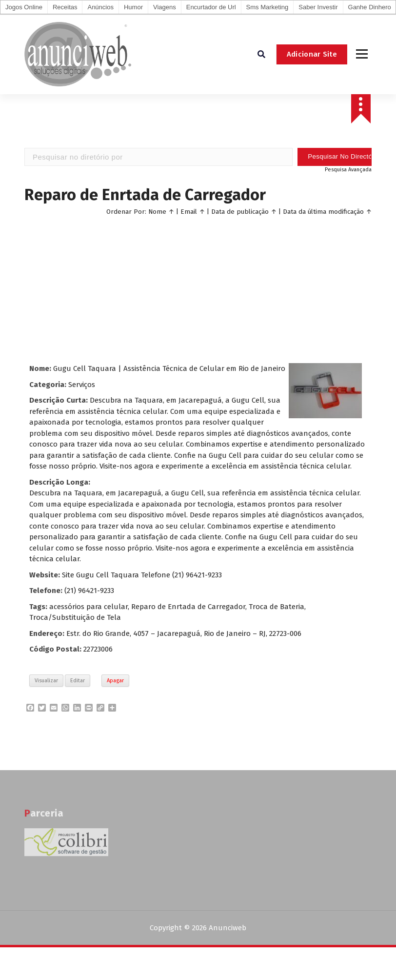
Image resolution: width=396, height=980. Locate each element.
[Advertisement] (198, 287)
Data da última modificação (323, 212)
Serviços (82, 385)
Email (189, 212)
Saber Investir (318, 7)
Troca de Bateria (277, 607)
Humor (133, 7)
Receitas (65, 7)
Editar (78, 681)
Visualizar (46, 681)
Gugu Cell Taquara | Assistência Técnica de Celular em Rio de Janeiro (169, 368)
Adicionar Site (312, 54)
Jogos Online (24, 7)
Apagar (115, 681)
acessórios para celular (89, 607)
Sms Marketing (267, 7)
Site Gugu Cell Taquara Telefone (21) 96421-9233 (142, 575)
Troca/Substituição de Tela (75, 617)
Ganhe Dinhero (370, 7)
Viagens (165, 7)
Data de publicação (240, 212)
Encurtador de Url (211, 7)
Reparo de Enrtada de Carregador (188, 607)
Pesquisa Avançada (348, 170)
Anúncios (100, 7)
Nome (157, 212)
